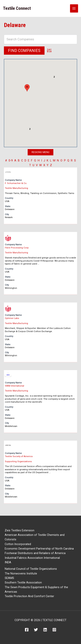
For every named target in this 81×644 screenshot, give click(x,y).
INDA (8, 562)
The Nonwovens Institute (21, 573)
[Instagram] (54, 630)
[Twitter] (36, 630)
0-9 (11, 160)
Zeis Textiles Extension (20, 530)
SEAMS (9, 578)
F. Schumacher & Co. (16, 183)
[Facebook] (27, 630)
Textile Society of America (19, 456)
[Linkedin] (45, 630)
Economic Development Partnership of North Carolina (39, 549)
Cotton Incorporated (18, 544)
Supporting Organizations (18, 461)
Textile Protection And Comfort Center (29, 596)
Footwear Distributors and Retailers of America (35, 553)
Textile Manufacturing (16, 188)
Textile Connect (17, 8)
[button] (27, 88)
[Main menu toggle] (74, 8)
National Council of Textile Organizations (31, 569)
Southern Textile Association (23, 582)
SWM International (15, 386)
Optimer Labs (12, 318)
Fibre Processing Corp (17, 248)
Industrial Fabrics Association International (32, 558)
